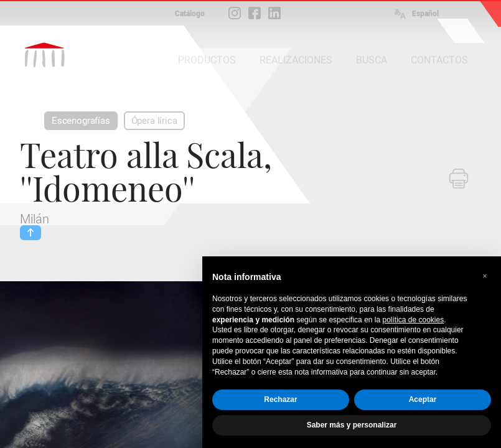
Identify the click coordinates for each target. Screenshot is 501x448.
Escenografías (81, 121)
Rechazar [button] (280, 399)
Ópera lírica (154, 121)
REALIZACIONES (296, 60)
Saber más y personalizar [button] (352, 425)
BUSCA (372, 60)
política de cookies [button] (413, 320)
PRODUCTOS (207, 60)
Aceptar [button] (423, 399)
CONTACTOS (439, 60)
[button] (485, 276)
